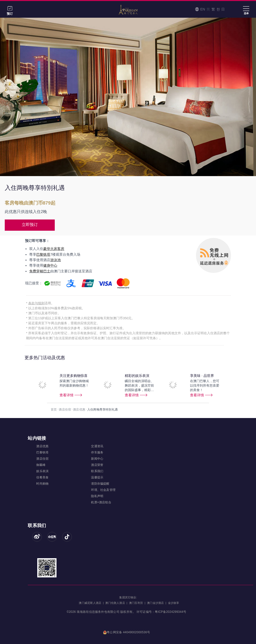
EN (203, 9)
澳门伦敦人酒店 (115, 603)
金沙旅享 (174, 603)
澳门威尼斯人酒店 (90, 603)
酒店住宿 (65, 410)
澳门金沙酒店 (155, 603)
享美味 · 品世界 (202, 376)
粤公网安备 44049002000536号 (127, 633)
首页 (54, 410)
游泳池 (55, 260)
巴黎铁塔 (43, 254)
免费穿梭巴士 (40, 271)
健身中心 (50, 265)
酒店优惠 (79, 410)
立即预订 (30, 225)
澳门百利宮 (136, 603)
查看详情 (66, 395)
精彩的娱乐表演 (137, 376)
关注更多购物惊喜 (73, 376)
